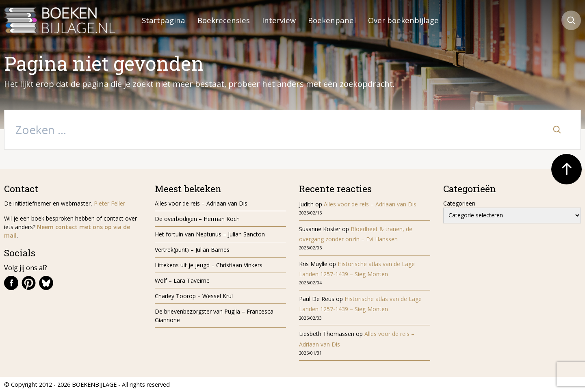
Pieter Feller (109, 203)
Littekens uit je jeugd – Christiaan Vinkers (209, 265)
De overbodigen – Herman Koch (197, 219)
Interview (279, 20)
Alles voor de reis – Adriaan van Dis (201, 203)
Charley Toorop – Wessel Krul (194, 296)
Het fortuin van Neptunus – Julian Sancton (210, 234)
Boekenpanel (332, 20)
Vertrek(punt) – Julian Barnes (192, 250)
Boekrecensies (224, 20)
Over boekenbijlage (403, 20)
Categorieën (459, 203)
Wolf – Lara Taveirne (182, 280)
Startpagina (164, 20)
